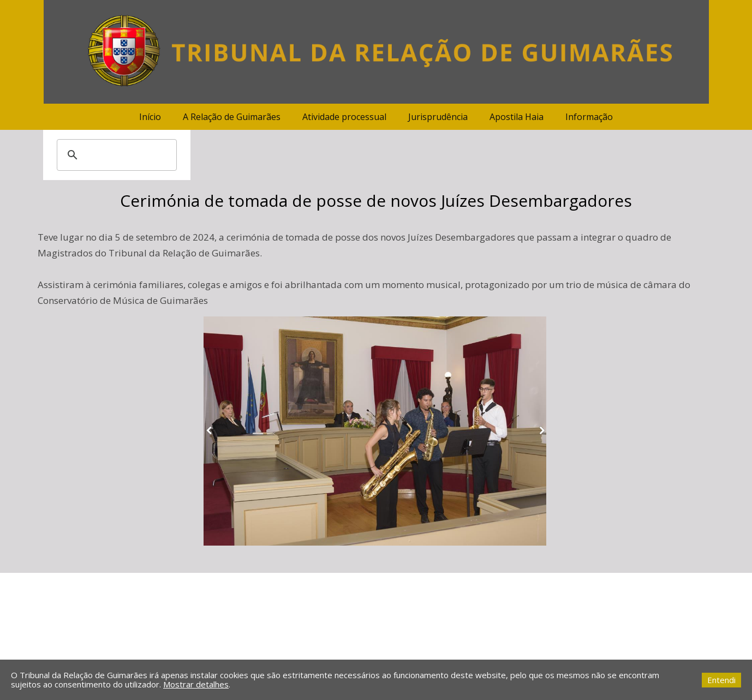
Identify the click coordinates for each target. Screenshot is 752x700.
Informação (589, 117)
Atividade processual (344, 117)
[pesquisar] (115, 155)
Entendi (721, 680)
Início (150, 117)
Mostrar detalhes (196, 684)
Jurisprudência (438, 117)
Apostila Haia (517, 117)
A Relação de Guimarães (232, 117)
